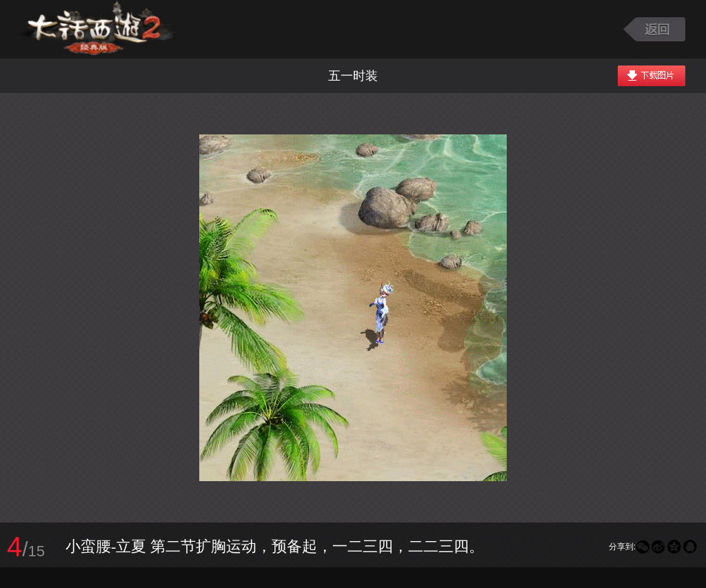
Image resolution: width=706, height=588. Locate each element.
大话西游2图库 (98, 29)
